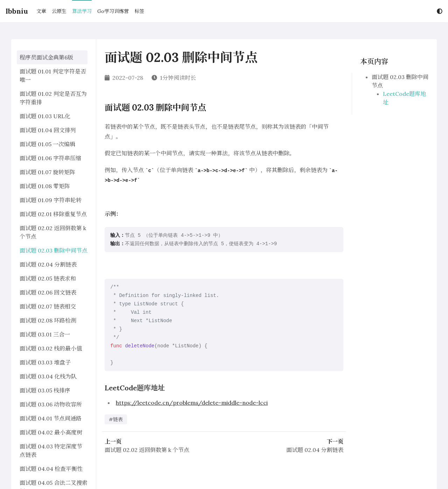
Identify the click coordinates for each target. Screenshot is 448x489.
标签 (139, 11)
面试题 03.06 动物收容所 (51, 404)
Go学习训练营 (113, 11)
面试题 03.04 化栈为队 (48, 376)
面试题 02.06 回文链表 (48, 292)
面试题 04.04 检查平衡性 (51, 469)
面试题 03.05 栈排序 (45, 390)
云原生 (59, 11)
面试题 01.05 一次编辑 (47, 144)
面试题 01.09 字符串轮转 (51, 200)
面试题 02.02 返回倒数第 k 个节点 (147, 450)
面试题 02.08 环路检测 (48, 320)
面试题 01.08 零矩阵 (45, 186)
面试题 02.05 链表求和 (48, 278)
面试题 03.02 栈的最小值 (51, 348)
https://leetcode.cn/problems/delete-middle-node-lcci (192, 403)
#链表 (116, 419)
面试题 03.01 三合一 (45, 334)
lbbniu (17, 11)
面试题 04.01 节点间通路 (51, 418)
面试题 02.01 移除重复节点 (53, 214)
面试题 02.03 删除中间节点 (54, 250)
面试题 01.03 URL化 (45, 116)
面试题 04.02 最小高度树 (51, 432)
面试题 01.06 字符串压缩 (50, 158)
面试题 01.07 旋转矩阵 (47, 172)
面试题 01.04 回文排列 (48, 130)
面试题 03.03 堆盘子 (45, 362)
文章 (41, 11)
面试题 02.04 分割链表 (48, 264)
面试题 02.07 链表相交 (48, 306)
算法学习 (82, 11)
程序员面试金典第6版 (46, 57)
